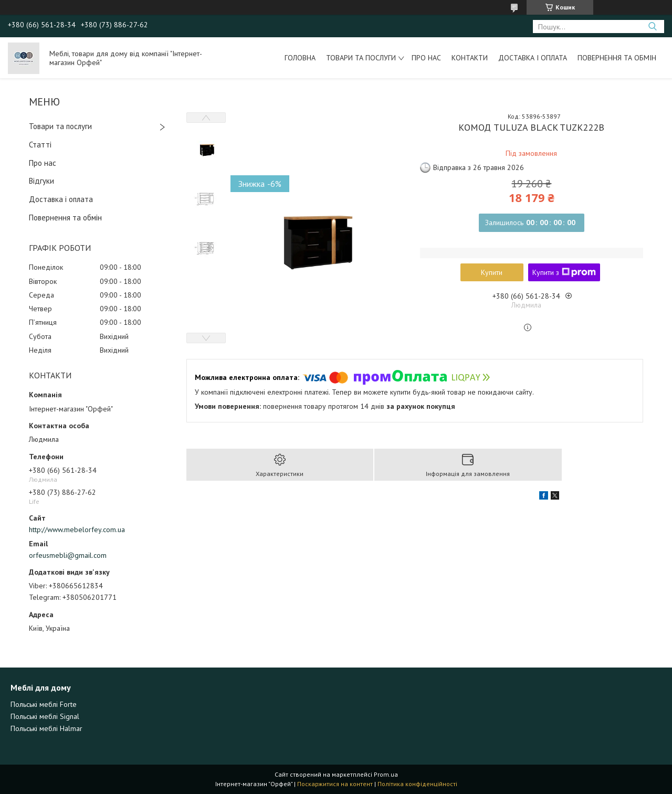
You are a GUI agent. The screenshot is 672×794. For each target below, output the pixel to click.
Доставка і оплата (533, 58)
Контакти (470, 58)
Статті (40, 145)
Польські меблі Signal (45, 716)
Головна (300, 58)
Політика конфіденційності (417, 784)
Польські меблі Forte (44, 704)
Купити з (564, 272)
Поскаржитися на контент (335, 784)
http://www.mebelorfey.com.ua (77, 530)
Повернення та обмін (617, 58)
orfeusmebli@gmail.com (68, 555)
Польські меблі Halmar (46, 728)
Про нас (426, 58)
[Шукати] (652, 27)
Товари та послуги (361, 58)
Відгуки (41, 181)
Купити (492, 272)
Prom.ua (386, 774)
